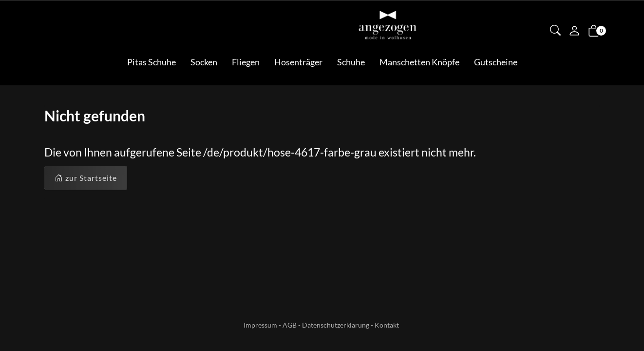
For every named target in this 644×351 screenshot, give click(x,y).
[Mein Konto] (574, 32)
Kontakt (387, 325)
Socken (204, 62)
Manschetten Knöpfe (419, 62)
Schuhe (351, 62)
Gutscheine (496, 62)
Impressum (260, 325)
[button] (555, 31)
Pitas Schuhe (152, 62)
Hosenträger (298, 62)
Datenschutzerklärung (336, 325)
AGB (290, 325)
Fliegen (246, 62)
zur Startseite (86, 178)
